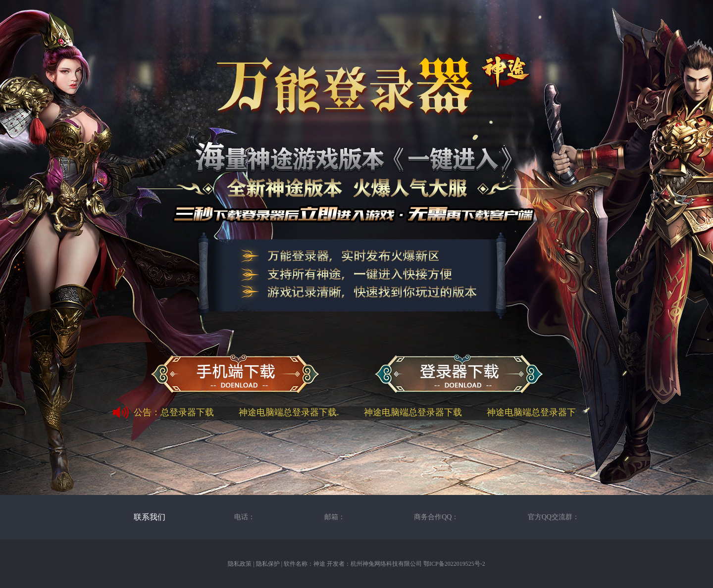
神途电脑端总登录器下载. (291, 412)
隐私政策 (240, 564)
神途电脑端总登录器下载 (167, 412)
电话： (245, 517)
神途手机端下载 (235, 375)
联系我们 (150, 517)
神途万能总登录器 (459, 375)
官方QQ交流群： (554, 517)
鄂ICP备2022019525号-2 (454, 564)
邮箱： (335, 517)
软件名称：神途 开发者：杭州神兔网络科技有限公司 (353, 564)
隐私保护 (268, 564)
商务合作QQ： (436, 517)
